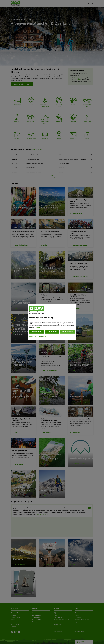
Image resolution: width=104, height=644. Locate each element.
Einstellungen (37, 332)
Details (38, 328)
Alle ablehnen (52, 332)
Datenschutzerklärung (35, 336)
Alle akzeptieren (67, 332)
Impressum (45, 336)
